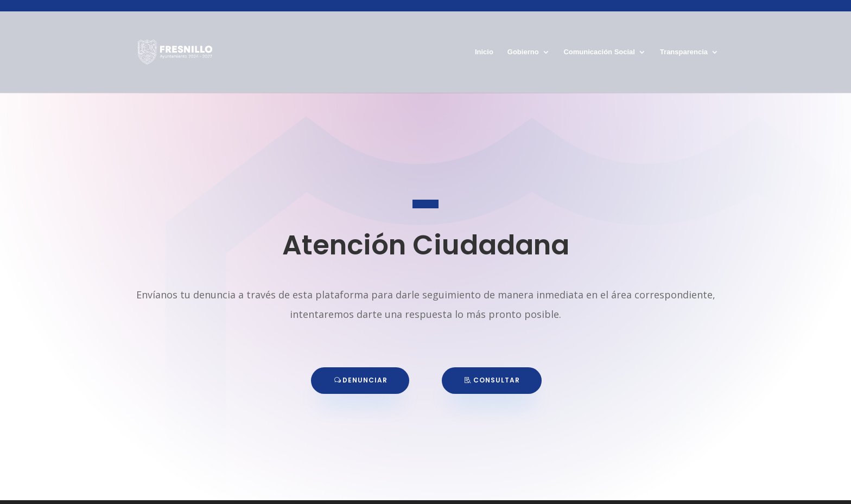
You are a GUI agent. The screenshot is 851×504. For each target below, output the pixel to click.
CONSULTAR (497, 380)
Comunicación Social (599, 48)
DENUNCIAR (365, 380)
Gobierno (523, 48)
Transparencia (684, 48)
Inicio (484, 48)
